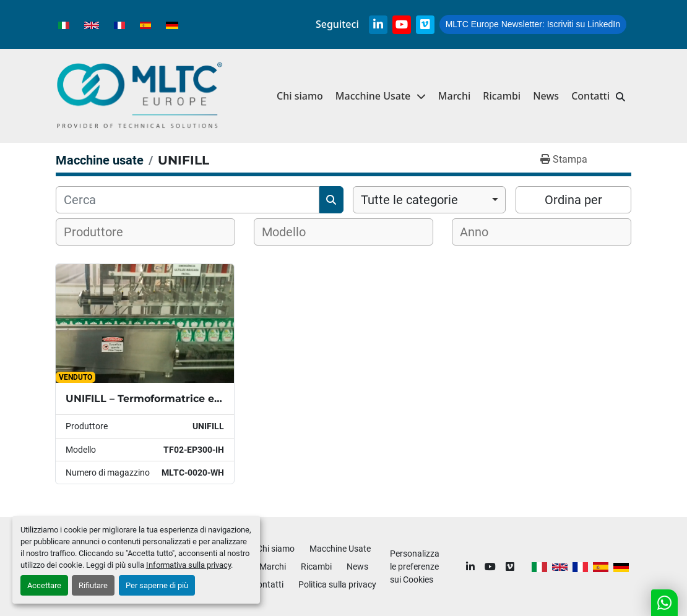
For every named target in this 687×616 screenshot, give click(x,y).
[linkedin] (378, 25)
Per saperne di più (157, 585)
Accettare (44, 585)
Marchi (455, 96)
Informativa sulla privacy (188, 565)
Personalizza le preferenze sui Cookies (415, 567)
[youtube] (402, 25)
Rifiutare (93, 585)
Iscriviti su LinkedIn (533, 24)
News (546, 96)
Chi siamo (300, 96)
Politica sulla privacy (337, 584)
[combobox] (429, 200)
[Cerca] (188, 200)
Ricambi (502, 96)
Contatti (590, 96)
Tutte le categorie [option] (409, 200)
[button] (381, 96)
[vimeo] (425, 25)
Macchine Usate (373, 96)
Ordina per (573, 200)
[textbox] (101, 232)
